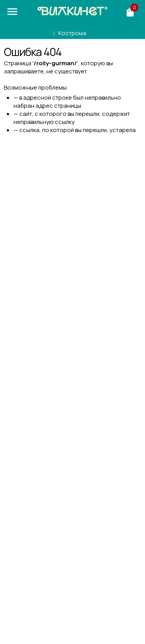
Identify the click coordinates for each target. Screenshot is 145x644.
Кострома (72, 33)
